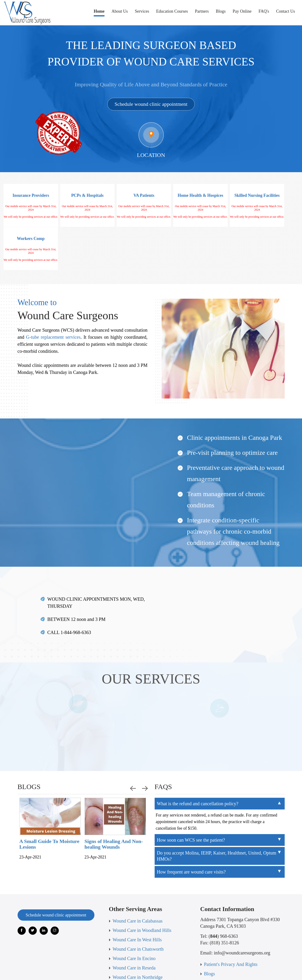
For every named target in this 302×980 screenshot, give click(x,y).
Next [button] (145, 749)
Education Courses (172, 11)
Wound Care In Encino (134, 919)
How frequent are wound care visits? (191, 832)
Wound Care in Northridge (138, 938)
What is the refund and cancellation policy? (198, 764)
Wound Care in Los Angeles (139, 947)
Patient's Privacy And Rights (231, 925)
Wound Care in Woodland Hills (142, 891)
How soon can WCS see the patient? (191, 800)
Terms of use (216, 943)
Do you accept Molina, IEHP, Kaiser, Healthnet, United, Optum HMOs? (217, 816)
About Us (120, 11)
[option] (31, 791)
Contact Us (286, 11)
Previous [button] (134, 749)
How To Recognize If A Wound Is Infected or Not (29, 805)
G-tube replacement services (53, 297)
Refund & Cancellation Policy (141, 956)
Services (142, 11)
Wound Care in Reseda (134, 928)
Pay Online (242, 11)
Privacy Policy (218, 953)
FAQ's (264, 11)
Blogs (221, 11)
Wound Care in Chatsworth (138, 909)
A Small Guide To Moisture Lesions (96, 805)
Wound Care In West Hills (137, 900)
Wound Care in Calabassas (138, 881)
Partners (202, 11)
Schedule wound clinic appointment (151, 104)
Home (99, 13)
